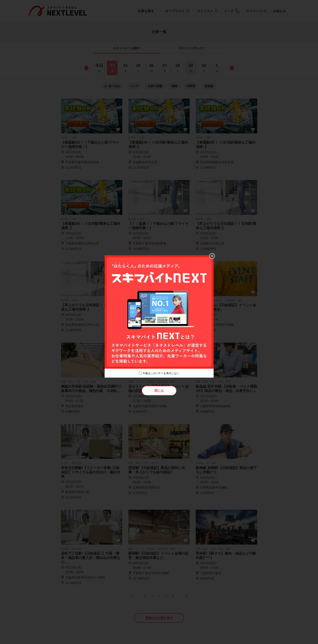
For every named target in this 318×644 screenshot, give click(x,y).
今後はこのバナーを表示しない (161, 373)
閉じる (159, 390)
